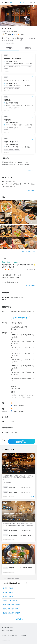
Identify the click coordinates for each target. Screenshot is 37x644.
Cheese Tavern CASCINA (18, 522)
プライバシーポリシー (14, 635)
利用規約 (4, 635)
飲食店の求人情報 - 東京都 (11, 613)
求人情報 (9, 48)
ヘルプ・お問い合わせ (7, 630)
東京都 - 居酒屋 (8, 596)
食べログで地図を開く (22, 318)
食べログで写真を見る (28, 252)
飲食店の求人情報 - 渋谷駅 (11, 605)
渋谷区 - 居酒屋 (8, 588)
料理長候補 (7, 100)
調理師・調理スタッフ (11, 142)
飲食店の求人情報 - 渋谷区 (11, 609)
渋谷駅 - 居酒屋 (8, 592)
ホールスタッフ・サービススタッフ (16, 80)
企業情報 (24, 635)
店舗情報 (28, 48)
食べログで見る (30, 285)
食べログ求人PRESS (7, 627)
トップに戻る (19, 619)
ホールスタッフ (13, 530)
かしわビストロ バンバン (18, 476)
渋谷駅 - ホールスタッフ (11, 601)
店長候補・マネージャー (12, 59)
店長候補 (11, 568)
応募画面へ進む (22, 441)
